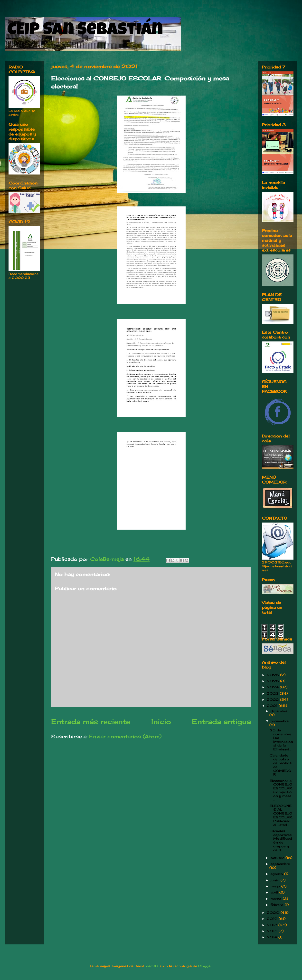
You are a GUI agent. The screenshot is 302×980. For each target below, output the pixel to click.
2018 (273, 925)
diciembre (279, 711)
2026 (273, 675)
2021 (273, 706)
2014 (273, 937)
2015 (273, 931)
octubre (278, 858)
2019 (273, 919)
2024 (273, 687)
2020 (274, 912)
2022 (273, 699)
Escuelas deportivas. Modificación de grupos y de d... (281, 840)
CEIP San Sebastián (85, 31)
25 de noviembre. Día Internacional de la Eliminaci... (281, 740)
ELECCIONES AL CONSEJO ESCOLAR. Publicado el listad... (281, 815)
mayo (276, 886)
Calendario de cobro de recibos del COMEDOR (281, 765)
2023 (273, 693)
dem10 (152, 966)
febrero (278, 905)
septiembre (280, 864)
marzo (277, 899)
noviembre (280, 721)
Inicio (161, 722)
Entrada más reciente (91, 722)
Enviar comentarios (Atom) (125, 736)
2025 (273, 681)
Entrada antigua (221, 722)
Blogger (205, 966)
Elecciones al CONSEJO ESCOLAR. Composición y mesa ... (281, 790)
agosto (277, 874)
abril (275, 892)
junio (276, 880)
